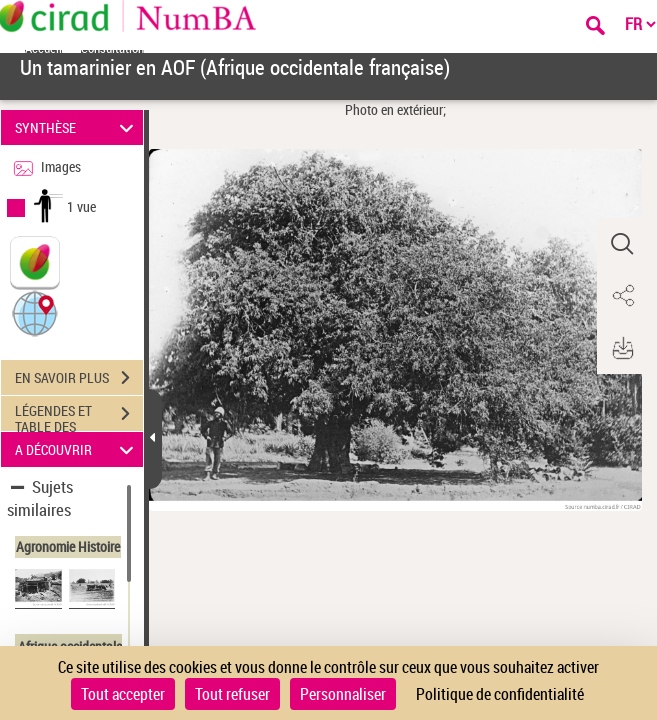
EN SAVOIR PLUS (79, 378)
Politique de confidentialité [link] (500, 694)
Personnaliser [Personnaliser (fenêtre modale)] (343, 694)
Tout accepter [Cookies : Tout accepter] (123, 694)
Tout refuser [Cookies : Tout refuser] (232, 694)
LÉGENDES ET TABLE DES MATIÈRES (79, 416)
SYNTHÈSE (77, 127)
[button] (35, 312)
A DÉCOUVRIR (77, 449)
